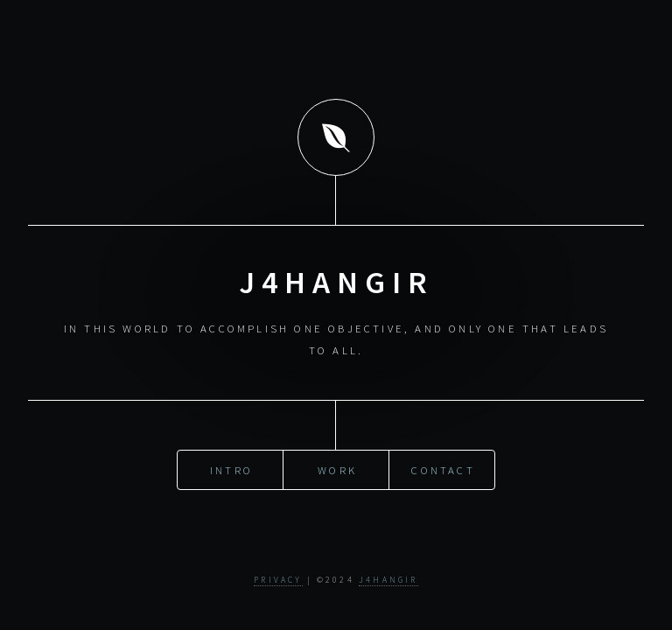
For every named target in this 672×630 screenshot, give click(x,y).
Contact (443, 469)
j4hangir (388, 580)
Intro (231, 469)
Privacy (278, 580)
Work (337, 469)
